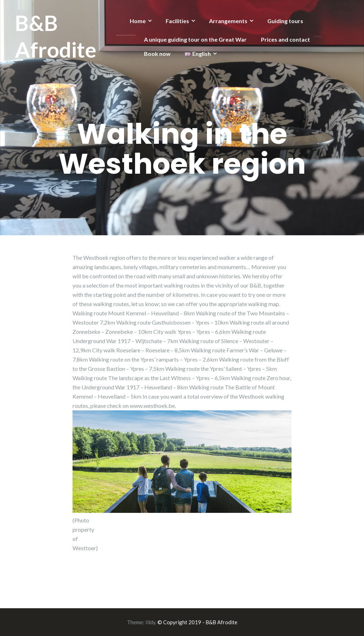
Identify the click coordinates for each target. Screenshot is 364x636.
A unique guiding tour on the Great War (195, 39)
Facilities (177, 21)
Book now (157, 54)
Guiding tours (285, 21)
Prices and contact (285, 39)
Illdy (150, 622)
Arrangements (228, 21)
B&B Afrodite (56, 36)
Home (138, 21)
